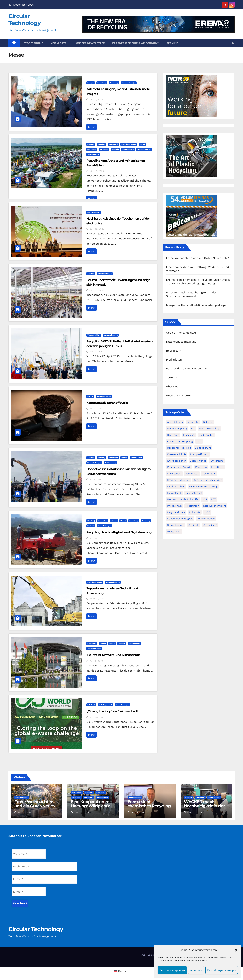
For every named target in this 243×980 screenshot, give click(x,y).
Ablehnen (196, 970)
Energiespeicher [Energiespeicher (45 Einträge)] (177, 461)
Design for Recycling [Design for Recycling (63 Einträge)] (179, 448)
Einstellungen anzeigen (222, 970)
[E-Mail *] (29, 892)
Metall (143, 144)
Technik (115, 149)
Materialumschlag (129, 144)
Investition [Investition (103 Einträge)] (217, 467)
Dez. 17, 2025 (194, 812)
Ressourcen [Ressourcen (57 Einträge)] (192, 506)
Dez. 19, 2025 (81, 812)
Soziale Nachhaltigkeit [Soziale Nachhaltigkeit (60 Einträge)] (180, 519)
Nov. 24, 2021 (97, 717)
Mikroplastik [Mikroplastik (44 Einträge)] (174, 493)
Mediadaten (59, 43)
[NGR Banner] (191, 96)
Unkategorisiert (94, 212)
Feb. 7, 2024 (96, 99)
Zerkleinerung (93, 154)
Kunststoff (113, 144)
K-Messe (89, 792)
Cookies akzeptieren (172, 970)
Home (142, 955)
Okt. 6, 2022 (96, 352)
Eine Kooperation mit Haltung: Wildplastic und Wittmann (91, 806)
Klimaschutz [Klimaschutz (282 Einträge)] (174, 474)
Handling (102, 144)
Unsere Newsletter (90, 43)
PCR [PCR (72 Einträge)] (205, 499)
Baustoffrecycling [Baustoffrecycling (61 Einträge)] (209, 428)
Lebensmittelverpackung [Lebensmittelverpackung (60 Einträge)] (203, 486)
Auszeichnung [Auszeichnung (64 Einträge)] (175, 422)
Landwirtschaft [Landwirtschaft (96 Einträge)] (176, 486)
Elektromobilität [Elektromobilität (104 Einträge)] (177, 454)
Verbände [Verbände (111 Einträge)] (194, 525)
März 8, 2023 (97, 171)
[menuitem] (121, 971)
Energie (91, 83)
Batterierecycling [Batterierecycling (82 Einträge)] (177, 428)
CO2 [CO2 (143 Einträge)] (199, 441)
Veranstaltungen (129, 83)
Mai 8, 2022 (96, 479)
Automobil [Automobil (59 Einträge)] (193, 422)
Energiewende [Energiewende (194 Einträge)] (198, 461)
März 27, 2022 (97, 599)
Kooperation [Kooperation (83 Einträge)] (209, 474)
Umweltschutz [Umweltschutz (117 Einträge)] (176, 525)
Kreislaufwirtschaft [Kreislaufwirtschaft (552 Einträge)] (178, 480)
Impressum (174, 351)
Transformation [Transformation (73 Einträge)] (206, 519)
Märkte (90, 396)
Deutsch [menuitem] (124, 971)
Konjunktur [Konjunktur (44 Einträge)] (192, 474)
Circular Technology (24, 19)
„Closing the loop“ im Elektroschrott (113, 711)
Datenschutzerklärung (181, 342)
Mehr (91, 127)
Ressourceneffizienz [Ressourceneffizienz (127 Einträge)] (215, 506)
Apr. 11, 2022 (97, 538)
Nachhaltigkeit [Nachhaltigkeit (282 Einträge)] (194, 493)
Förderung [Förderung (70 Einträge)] (201, 467)
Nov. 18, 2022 (97, 229)
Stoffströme (33, 43)
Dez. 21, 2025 (25, 812)
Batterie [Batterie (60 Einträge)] (208, 422)
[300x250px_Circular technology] (191, 156)
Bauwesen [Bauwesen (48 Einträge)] (173, 435)
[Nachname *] (44, 867)
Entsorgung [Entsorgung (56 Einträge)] (217, 461)
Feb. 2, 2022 (96, 661)
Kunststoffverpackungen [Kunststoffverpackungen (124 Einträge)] (208, 480)
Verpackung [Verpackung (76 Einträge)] (210, 525)
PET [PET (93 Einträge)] (213, 499)
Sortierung (114, 83)
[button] (236, 950)
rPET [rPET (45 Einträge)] (207, 512)
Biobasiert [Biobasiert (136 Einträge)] (189, 435)
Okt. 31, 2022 (97, 290)
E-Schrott (91, 705)
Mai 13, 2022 (96, 409)
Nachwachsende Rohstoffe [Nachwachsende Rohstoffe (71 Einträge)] (183, 499)
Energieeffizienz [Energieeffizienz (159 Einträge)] (199, 454)
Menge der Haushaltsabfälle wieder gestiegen (197, 305)
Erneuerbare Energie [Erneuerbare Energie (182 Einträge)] (179, 467)
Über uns (172, 387)
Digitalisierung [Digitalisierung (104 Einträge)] (203, 448)
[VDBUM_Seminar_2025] (191, 216)
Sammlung (102, 83)
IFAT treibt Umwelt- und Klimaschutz (113, 655)
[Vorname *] (29, 854)
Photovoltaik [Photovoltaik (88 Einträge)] (174, 506)
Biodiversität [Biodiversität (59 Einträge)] (206, 435)
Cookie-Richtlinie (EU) (181, 333)
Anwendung (77, 792)
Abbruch (91, 144)
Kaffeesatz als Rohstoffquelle (107, 403)
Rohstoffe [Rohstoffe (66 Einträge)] (195, 512)
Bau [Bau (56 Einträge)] (193, 428)
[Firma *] (44, 879)
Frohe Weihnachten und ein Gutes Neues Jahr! (197, 258)
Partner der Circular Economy (136, 43)
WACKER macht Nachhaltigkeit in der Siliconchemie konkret (206, 806)
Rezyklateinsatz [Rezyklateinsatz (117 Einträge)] (176, 512)
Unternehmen (128, 149)
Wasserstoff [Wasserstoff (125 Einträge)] (174, 532)
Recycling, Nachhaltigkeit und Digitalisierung (119, 532)
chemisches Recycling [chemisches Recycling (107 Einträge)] (180, 441)
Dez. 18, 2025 (138, 812)
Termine (172, 43)
